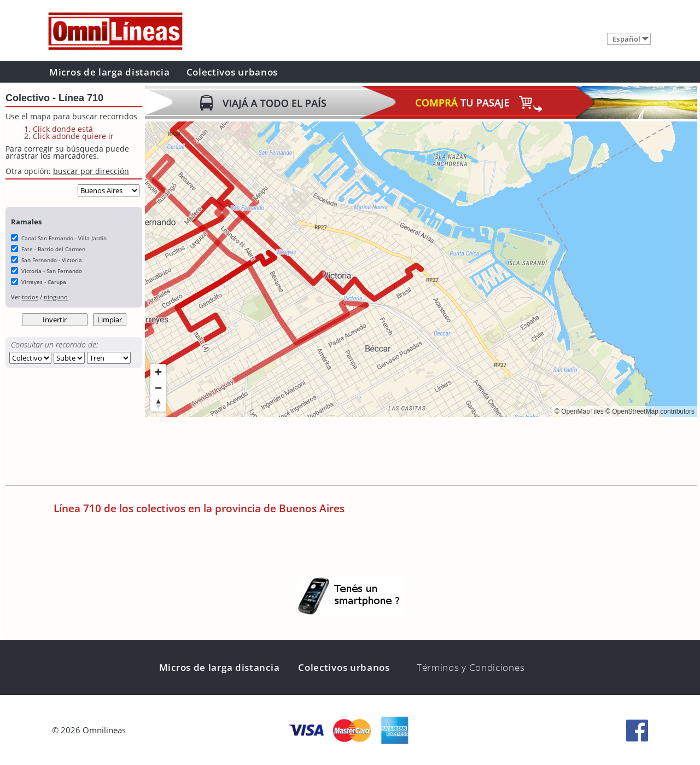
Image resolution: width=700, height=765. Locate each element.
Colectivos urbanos (232, 72)
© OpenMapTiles (579, 412)
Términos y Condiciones (471, 667)
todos (30, 297)
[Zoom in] (158, 372)
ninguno (56, 297)
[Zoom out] (158, 388)
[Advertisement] (344, 453)
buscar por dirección (91, 171)
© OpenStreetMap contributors (650, 412)
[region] (421, 269)
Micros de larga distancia (110, 72)
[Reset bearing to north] (158, 404)
